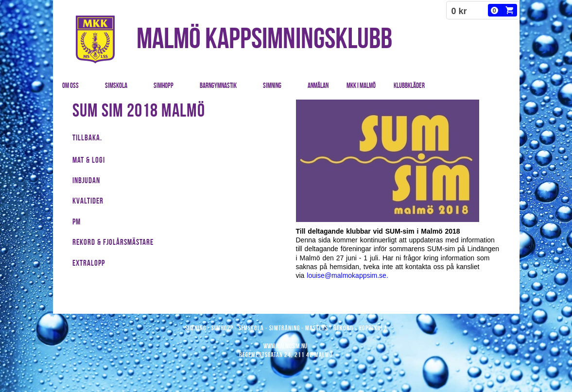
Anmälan (318, 85)
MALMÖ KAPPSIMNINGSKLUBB (264, 38)
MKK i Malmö (361, 85)
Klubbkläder (409, 85)
